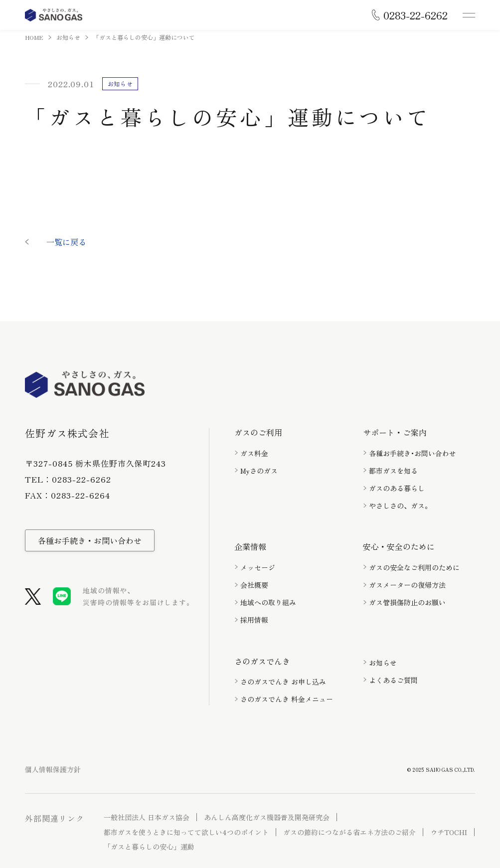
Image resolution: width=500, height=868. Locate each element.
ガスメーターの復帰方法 (407, 585)
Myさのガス (259, 471)
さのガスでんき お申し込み (283, 682)
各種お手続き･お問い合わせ (413, 453)
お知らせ (68, 37)
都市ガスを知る (393, 471)
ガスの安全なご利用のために (414, 567)
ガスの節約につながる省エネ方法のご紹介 (349, 832)
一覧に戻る (66, 242)
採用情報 (254, 620)
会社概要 (254, 585)
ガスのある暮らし (397, 488)
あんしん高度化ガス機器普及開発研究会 (267, 817)
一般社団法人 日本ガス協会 (147, 817)
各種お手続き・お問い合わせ (90, 540)
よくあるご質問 (393, 680)
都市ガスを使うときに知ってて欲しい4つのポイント (186, 832)
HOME (34, 37)
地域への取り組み (268, 602)
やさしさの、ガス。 (400, 506)
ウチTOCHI (449, 832)
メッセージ (258, 567)
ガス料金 (254, 453)
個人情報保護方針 (53, 769)
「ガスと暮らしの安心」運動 (149, 847)
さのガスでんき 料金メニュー (287, 699)
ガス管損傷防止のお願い (407, 602)
